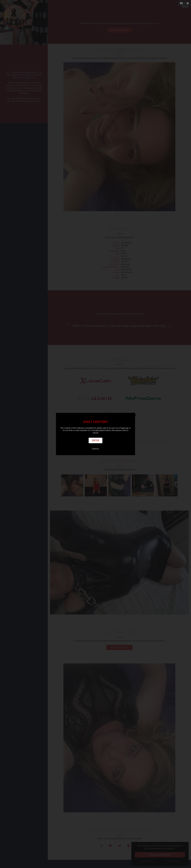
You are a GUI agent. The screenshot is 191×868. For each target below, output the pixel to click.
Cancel (95, 449)
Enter (96, 440)
